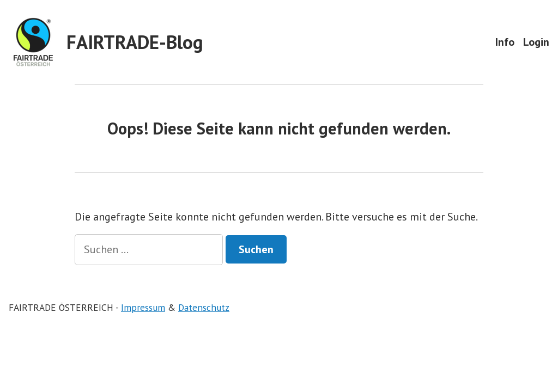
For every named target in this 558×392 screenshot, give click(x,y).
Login (536, 42)
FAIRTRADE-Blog (135, 42)
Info (505, 42)
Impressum (143, 307)
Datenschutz (204, 307)
